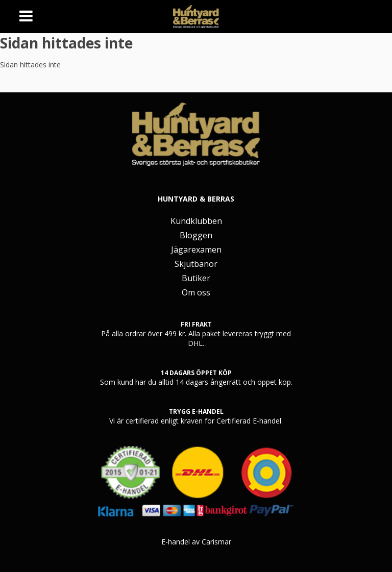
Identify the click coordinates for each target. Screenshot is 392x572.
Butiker (196, 278)
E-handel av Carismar (196, 542)
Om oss (196, 292)
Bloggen (196, 235)
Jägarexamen (196, 250)
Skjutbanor (196, 264)
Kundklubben (196, 221)
